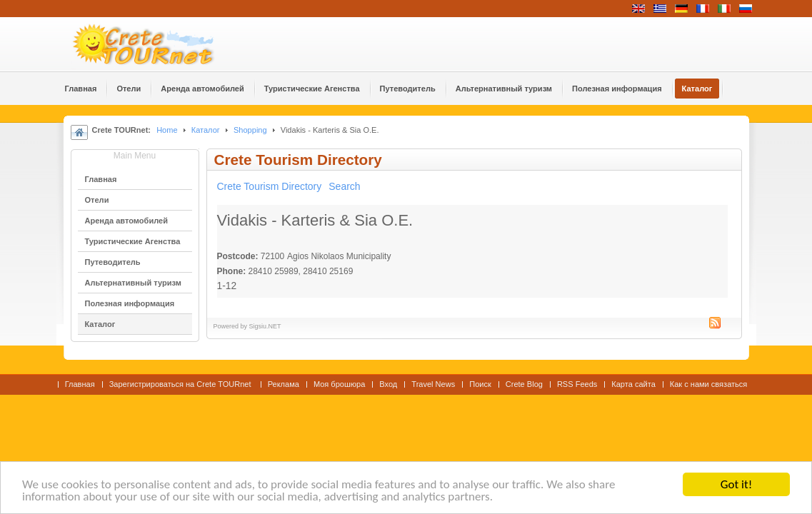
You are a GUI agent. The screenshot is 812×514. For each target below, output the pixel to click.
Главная (80, 384)
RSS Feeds (577, 384)
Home (167, 130)
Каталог (206, 130)
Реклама (284, 384)
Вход (388, 384)
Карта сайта (633, 384)
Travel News (433, 384)
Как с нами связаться (709, 384)
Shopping (250, 130)
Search (344, 186)
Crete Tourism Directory (270, 186)
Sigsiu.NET (265, 326)
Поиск (480, 384)
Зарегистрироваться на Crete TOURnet (181, 384)
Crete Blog (524, 384)
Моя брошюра (339, 384)
